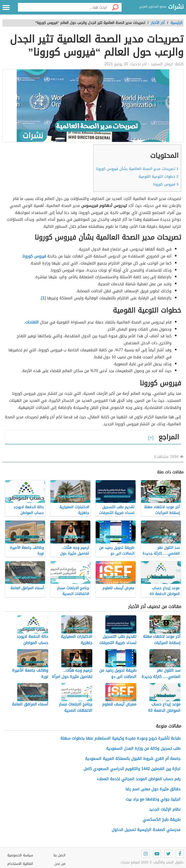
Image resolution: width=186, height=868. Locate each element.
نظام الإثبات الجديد (165, 809)
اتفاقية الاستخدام (20, 864)
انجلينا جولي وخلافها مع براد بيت (153, 799)
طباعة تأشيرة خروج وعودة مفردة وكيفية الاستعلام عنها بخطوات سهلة (120, 738)
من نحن (60, 864)
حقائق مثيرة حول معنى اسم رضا (153, 789)
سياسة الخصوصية (20, 855)
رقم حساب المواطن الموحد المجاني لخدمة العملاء (139, 779)
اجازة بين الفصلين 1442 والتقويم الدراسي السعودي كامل (132, 769)
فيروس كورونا (166, 184)
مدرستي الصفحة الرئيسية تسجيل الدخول (146, 830)
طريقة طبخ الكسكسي (162, 820)
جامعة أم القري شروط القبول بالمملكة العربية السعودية (133, 759)
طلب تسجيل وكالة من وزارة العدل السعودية (143, 748)
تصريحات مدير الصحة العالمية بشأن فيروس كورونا (137, 169)
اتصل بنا (59, 855)
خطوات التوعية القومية (159, 177)
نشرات (176, 7)
